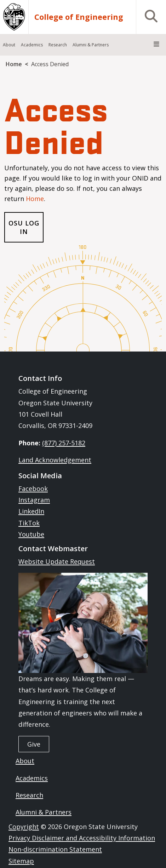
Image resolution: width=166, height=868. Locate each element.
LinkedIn (31, 511)
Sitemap (21, 861)
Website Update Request (57, 561)
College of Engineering (79, 17)
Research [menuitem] (58, 45)
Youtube (31, 534)
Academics (32, 778)
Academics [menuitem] (32, 45)
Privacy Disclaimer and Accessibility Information (82, 838)
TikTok (29, 523)
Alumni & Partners (44, 812)
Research (29, 795)
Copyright (24, 827)
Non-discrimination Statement (55, 849)
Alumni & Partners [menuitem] (91, 45)
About (25, 761)
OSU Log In (24, 227)
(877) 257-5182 (64, 443)
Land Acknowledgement (55, 460)
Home (14, 64)
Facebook (33, 489)
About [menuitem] (9, 45)
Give (34, 744)
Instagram (34, 500)
